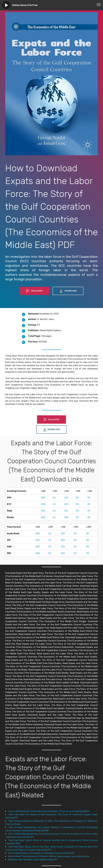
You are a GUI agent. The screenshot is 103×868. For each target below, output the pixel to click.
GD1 (66, 498)
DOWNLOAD (69, 291)
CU (54, 498)
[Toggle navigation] (99, 4)
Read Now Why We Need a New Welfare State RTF (33, 860)
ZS (77, 498)
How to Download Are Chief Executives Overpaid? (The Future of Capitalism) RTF (49, 811)
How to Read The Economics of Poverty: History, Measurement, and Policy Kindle (49, 856)
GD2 (43, 498)
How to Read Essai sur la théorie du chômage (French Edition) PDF (41, 853)
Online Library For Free (25, 5)
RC (89, 498)
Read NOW (34, 291)
